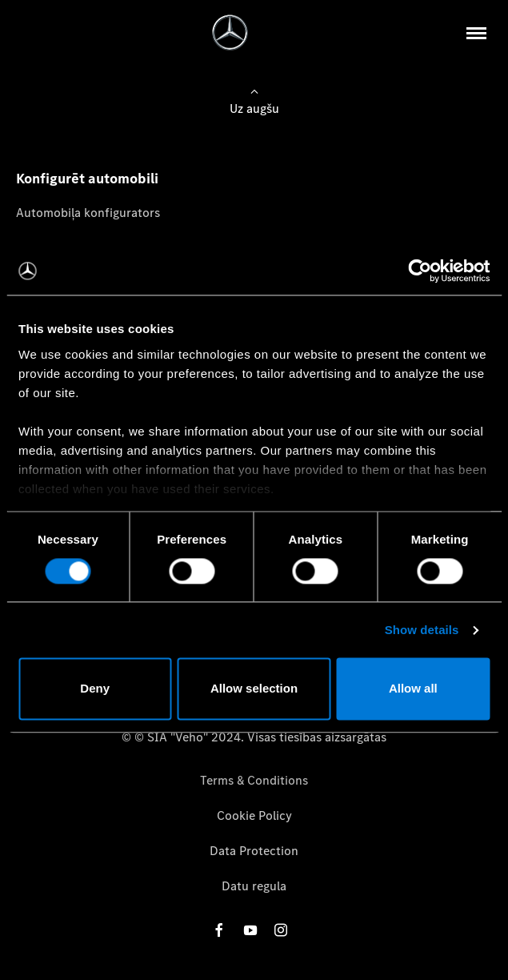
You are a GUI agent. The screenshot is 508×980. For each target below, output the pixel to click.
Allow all (413, 689)
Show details (422, 630)
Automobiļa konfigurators (88, 213)
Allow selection (254, 689)
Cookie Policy (254, 815)
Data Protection (254, 851)
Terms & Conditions (254, 780)
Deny (95, 689)
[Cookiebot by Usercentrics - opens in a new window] (420, 271)
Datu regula (254, 886)
